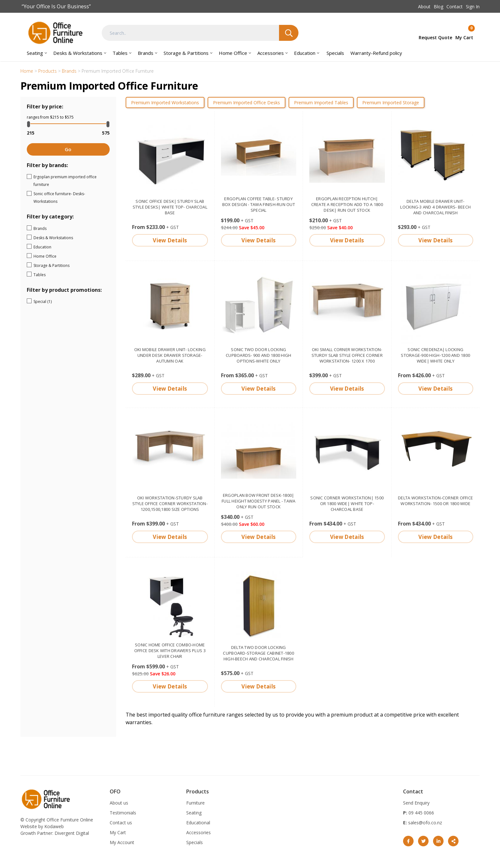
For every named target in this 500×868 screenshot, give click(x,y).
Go (68, 149)
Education (305, 53)
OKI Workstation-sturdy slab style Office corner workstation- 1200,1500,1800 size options (170, 504)
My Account (122, 842)
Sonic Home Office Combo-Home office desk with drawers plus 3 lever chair (170, 651)
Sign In (473, 7)
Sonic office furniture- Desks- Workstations (71, 198)
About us (119, 803)
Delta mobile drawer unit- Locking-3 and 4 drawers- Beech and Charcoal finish (435, 207)
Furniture (195, 803)
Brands (146, 53)
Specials (335, 53)
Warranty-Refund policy (376, 53)
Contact (455, 7)
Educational (198, 823)
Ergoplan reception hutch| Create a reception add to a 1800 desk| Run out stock (347, 204)
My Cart (118, 832)
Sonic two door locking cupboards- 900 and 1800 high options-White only (258, 355)
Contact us (121, 823)
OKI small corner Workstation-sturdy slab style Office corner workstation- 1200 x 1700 (347, 355)
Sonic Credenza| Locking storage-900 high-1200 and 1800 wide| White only (435, 355)
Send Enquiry (416, 803)
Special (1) (59, 301)
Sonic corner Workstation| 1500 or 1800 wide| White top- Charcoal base (347, 504)
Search (289, 33)
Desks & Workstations (78, 53)
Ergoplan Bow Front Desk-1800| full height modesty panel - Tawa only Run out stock (258, 501)
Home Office (233, 53)
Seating (35, 53)
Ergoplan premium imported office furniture (71, 181)
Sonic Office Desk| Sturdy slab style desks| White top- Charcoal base (170, 207)
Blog (438, 7)
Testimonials (123, 813)
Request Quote (435, 37)
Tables (120, 53)
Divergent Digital (72, 833)
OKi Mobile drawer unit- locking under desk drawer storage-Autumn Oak (170, 355)
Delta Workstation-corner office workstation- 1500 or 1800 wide (435, 501)
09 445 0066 (421, 813)
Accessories (271, 53)
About (424, 7)
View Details (170, 240)
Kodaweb (54, 826)
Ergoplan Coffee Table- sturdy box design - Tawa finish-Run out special (259, 204)
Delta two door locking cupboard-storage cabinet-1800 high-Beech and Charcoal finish (258, 653)
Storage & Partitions (186, 53)
